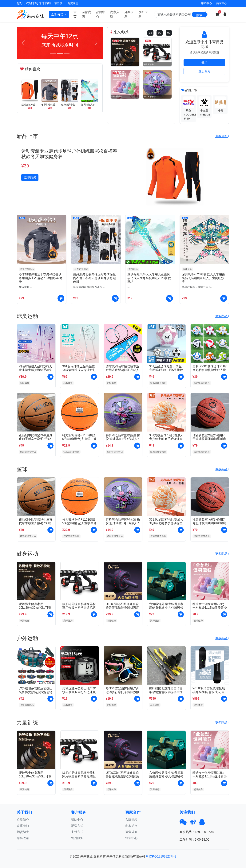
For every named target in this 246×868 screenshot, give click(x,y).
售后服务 (77, 838)
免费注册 (73, 3)
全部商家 (87, 14)
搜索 (199, 15)
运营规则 (131, 832)
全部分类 (58, 14)
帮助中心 (77, 820)
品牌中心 (101, 14)
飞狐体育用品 (27, 705)
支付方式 (77, 832)
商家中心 (222, 3)
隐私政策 (23, 838)
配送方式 (77, 826)
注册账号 (204, 71)
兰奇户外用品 (27, 269)
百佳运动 (133, 269)
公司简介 (23, 820)
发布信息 (143, 14)
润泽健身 (25, 621)
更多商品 (222, 316)
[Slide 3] (67, 54)
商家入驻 (115, 14)
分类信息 (129, 14)
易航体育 (25, 383)
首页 (75, 14)
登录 (204, 63)
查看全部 (222, 136)
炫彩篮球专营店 (158, 383)
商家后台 (131, 826)
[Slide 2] (60, 54)
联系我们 (23, 826)
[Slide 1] (53, 54)
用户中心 (206, 3)
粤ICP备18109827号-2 (161, 856)
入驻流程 (131, 820)
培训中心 (131, 838)
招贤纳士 (23, 832)
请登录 (58, 3)
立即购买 (30, 177)
